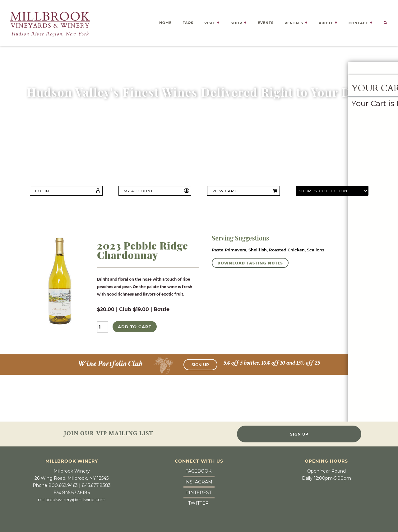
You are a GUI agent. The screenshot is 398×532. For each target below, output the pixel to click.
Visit (210, 21)
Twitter (198, 502)
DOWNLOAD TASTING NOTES (250, 263)
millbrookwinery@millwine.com (72, 498)
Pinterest (198, 491)
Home (165, 21)
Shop (236, 21)
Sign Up (200, 363)
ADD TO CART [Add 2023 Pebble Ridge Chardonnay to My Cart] (135, 327)
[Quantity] (103, 327)
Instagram (198, 480)
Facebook (198, 470)
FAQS (188, 21)
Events (266, 21)
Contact (358, 21)
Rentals (294, 21)
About (326, 21)
